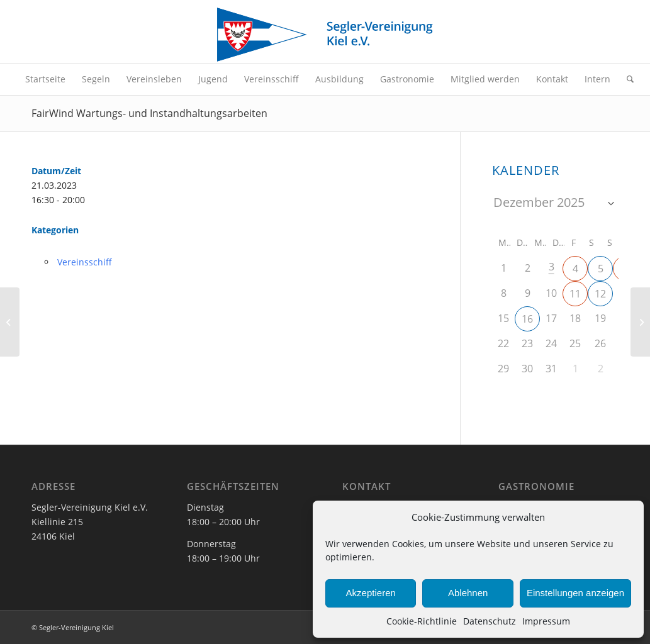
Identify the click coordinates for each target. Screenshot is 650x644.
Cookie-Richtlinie (422, 621)
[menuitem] (45, 79)
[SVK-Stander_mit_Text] (325, 35)
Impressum (546, 621)
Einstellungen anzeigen (575, 593)
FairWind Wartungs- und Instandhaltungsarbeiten (149, 113)
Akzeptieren (371, 593)
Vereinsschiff (85, 262)
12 (600, 294)
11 (575, 294)
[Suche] (626, 79)
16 (527, 319)
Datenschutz (490, 621)
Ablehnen (468, 593)
